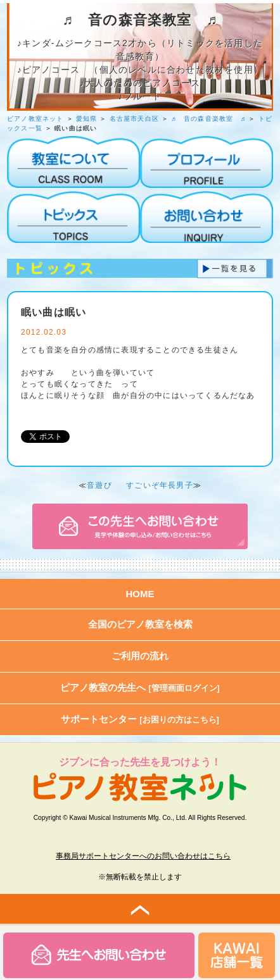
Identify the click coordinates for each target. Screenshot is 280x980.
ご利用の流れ (140, 656)
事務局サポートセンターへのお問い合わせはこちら (143, 856)
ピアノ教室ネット (35, 119)
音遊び (99, 485)
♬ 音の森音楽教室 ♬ (208, 119)
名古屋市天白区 (134, 119)
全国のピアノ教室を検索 (140, 624)
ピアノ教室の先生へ (140, 687)
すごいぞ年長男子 (160, 485)
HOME (140, 594)
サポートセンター (140, 719)
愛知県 (87, 119)
